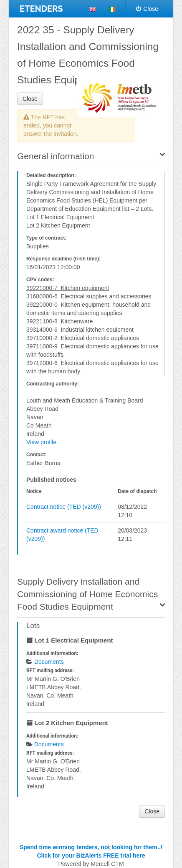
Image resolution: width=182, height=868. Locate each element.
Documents (49, 662)
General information (56, 156)
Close (147, 9)
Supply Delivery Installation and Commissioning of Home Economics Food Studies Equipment (87, 594)
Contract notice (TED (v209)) (64, 507)
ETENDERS (41, 9)
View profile (41, 442)
